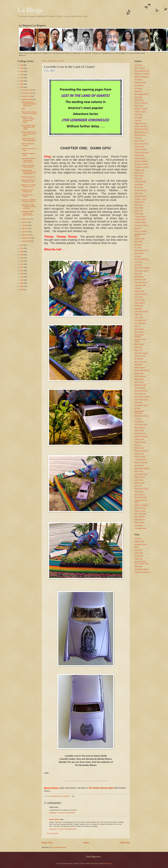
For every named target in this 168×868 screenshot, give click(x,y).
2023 (22, 75)
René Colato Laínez (141, 425)
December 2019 (27, 90)
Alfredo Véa (138, 91)
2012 (22, 264)
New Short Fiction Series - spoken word (141, 563)
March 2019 (26, 235)
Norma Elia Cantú (140, 394)
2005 (22, 286)
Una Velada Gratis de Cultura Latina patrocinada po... (28, 160)
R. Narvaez (138, 419)
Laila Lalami (138, 550)
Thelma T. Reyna (140, 511)
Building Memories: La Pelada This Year (29, 181)
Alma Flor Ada (139, 100)
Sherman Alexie (140, 483)
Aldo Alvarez (138, 80)
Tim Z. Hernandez (140, 514)
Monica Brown (139, 382)
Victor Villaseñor (140, 517)
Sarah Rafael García (141, 474)
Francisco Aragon (140, 219)
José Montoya (139, 277)
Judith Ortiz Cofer (140, 285)
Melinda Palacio (140, 368)
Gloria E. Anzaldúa (140, 231)
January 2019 (26, 241)
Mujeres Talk (138, 559)
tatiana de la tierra (140, 508)
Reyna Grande (139, 430)
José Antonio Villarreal (142, 271)
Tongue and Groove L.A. (142, 572)
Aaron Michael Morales (142, 71)
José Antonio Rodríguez (142, 268)
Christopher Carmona (141, 164)
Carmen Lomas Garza (142, 152)
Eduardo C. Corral (140, 199)
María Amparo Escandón (139, 336)
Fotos (23, 109)
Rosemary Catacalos (141, 451)
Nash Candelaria (140, 388)
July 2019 (25, 222)
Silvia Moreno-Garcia (141, 489)
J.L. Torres (138, 247)
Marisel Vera (138, 347)
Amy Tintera (138, 115)
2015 (22, 255)
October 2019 (26, 96)
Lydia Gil (137, 326)
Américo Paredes (140, 112)
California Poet (139, 541)
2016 (22, 252)
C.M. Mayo (138, 138)
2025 (22, 68)
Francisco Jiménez (140, 222)
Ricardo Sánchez (140, 433)
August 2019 (26, 219)
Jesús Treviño (139, 253)
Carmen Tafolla (139, 155)
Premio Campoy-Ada (28, 177)
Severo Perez (139, 480)
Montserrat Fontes (140, 385)
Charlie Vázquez (140, 158)
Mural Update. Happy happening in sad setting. (28, 127)
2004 (22, 290)
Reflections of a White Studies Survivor (28, 186)
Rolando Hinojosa (140, 442)
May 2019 (25, 228)
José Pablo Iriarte (140, 280)
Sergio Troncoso (140, 477)
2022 (22, 78)
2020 (22, 84)
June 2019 (25, 225)
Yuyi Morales (139, 526)
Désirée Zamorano (140, 190)
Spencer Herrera (140, 495)
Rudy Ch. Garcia (140, 457)
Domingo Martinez (140, 196)
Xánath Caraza (139, 523)
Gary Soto (138, 228)
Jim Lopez (138, 256)
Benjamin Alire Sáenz (141, 129)
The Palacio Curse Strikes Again (27, 191)
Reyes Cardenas (140, 428)
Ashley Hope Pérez (141, 126)
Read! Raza (138, 566)
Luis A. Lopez (139, 317)
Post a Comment (52, 833)
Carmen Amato (139, 147)
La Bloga (30, 10)
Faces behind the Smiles (27, 196)
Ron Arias (138, 445)
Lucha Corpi (138, 314)
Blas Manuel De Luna (141, 132)
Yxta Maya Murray (140, 528)
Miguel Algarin (139, 379)
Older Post (125, 843)
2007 (22, 280)
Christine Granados (141, 161)
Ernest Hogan (139, 214)
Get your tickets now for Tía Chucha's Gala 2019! (29, 134)
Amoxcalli (138, 538)
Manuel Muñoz (139, 329)
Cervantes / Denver (141, 544)
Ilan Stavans (138, 245)
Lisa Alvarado (139, 306)
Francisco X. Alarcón (141, 225)
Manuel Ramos (56, 796)
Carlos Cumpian (140, 141)
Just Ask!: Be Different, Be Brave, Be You (29, 201)
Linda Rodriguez (140, 303)
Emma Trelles (139, 208)
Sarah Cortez (139, 471)
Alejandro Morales (140, 83)
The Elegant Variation (141, 569)
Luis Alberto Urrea (140, 320)
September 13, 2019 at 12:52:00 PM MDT (63, 829)
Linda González (139, 300)
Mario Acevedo (139, 344)
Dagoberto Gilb (139, 170)
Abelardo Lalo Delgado (142, 74)
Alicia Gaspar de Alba (141, 94)
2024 (22, 71)
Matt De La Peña (140, 356)
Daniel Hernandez (140, 182)
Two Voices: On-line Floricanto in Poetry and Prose (28, 206)
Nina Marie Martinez (141, 391)
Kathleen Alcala (139, 291)
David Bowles (139, 185)
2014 (22, 258)
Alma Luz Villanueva (141, 103)
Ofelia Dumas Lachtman (142, 397)
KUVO (136, 547)
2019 (22, 87)
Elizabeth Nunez (140, 202)
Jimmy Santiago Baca (142, 259)
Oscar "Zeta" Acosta (141, 400)
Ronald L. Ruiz (139, 448)
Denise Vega (139, 187)
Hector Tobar (139, 242)
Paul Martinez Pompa (141, 416)
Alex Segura (138, 88)
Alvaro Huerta (139, 106)
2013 (22, 261)
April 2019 (25, 232)
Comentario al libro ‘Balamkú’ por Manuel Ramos (27, 213)
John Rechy (138, 265)
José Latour (138, 274)
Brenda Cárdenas (140, 135)
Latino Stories (139, 553)
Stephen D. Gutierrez (141, 505)
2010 (22, 271)
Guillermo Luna (139, 239)
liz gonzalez (138, 309)
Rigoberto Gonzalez (141, 436)
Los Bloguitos (139, 556)
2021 (22, 81)
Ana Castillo (138, 118)
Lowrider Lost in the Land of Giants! (28, 166)
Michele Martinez (140, 376)
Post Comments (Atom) (58, 847)
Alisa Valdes (138, 97)
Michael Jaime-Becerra (142, 370)
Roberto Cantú (139, 439)
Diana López (138, 193)
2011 (22, 267)
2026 (22, 65)
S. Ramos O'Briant (140, 460)
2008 (22, 277)
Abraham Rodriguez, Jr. (142, 77)
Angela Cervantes (140, 123)
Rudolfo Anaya (139, 454)
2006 (22, 283)
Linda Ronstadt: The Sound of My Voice (28, 140)
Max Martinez (139, 359)
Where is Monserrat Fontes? (28, 145)
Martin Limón (139, 350)
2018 (22, 245)
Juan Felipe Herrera (141, 282)
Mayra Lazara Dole (141, 362)
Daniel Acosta (139, 173)
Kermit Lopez (139, 297)
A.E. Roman (138, 65)
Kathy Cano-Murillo (141, 294)
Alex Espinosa (139, 85)
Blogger (109, 863)
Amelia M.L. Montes (141, 109)
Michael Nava (139, 373)
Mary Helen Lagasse (141, 353)
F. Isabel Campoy (140, 217)
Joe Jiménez (138, 262)
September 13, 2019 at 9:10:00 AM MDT (62, 813)
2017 (22, 248)
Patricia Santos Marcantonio (139, 412)
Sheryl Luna (138, 486)
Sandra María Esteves (142, 468)
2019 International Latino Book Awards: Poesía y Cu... (29, 104)
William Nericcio (140, 520)
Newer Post (47, 843)
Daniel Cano (138, 179)
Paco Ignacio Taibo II (141, 405)
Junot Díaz (138, 288)
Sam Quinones (139, 465)
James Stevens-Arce (141, 250)
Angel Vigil (138, 120)
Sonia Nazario (139, 492)
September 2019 (27, 99)
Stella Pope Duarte (141, 497)
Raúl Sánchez (139, 422)
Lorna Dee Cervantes (141, 312)
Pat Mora (137, 408)
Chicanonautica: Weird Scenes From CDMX (29, 113)
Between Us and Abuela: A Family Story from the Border (28, 120)
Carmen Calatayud (140, 150)
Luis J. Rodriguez (140, 323)
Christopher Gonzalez (142, 167)
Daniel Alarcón (139, 176)
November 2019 (27, 93)
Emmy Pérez (139, 211)
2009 (22, 274)
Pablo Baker (138, 403)
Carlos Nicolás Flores (141, 144)
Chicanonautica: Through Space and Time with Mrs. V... (29, 172)
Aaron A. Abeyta (140, 68)
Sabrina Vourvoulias (141, 463)
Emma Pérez (139, 205)
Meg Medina (138, 365)
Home (86, 843)
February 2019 (27, 238)
